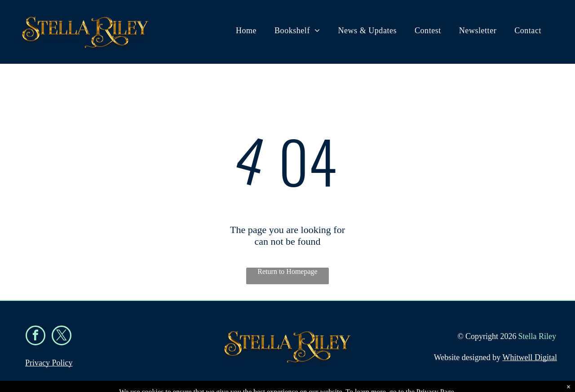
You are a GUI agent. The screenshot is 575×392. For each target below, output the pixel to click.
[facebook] (35, 337)
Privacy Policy (49, 363)
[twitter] (62, 337)
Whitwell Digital (530, 357)
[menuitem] (246, 31)
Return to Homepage (287, 271)
